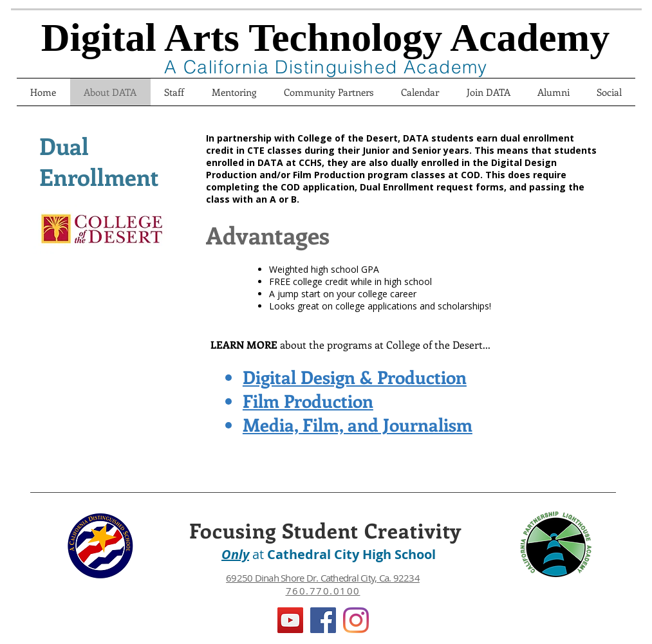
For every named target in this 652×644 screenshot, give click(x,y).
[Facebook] (323, 620)
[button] (489, 92)
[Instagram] (356, 620)
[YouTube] (290, 620)
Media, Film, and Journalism (358, 424)
